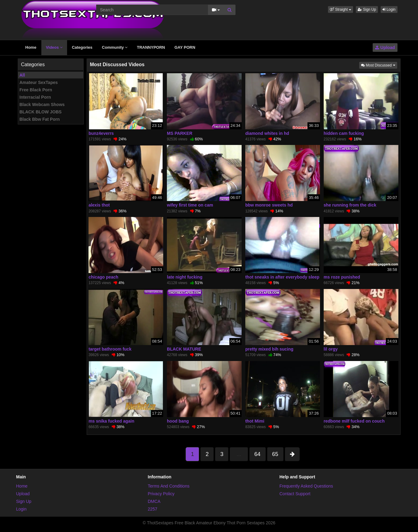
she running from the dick (350, 205)
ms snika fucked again (111, 421)
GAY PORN (185, 47)
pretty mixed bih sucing (269, 349)
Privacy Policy (161, 494)
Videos (54, 47)
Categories (82, 47)
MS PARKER (180, 133)
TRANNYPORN (151, 47)
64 (258, 454)
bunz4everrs (101, 133)
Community (115, 47)
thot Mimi (255, 421)
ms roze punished (342, 277)
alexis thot (99, 205)
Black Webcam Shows (42, 104)
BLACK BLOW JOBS (41, 112)
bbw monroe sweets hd (269, 205)
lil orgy (331, 349)
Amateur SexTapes (39, 82)
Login (389, 9)
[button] (341, 9)
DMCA (154, 501)
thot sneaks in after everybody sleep (282, 277)
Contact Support (295, 494)
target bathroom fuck (110, 349)
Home (31, 47)
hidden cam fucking (344, 133)
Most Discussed (379, 65)
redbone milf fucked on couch (354, 421)
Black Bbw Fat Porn (40, 119)
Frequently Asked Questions (306, 486)
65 (275, 454)
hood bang (178, 421)
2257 (153, 509)
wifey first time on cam (190, 205)
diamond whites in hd (267, 133)
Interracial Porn (35, 97)
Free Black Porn (36, 90)
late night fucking (185, 277)
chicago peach (103, 277)
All (22, 75)
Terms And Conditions (169, 486)
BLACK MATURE (184, 349)
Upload (385, 47)
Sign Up (367, 9)
